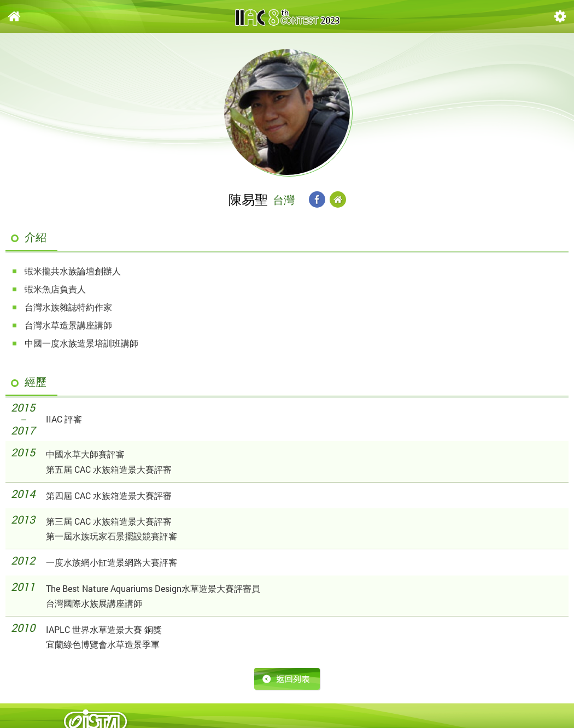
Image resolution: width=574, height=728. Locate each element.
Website (338, 199)
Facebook (317, 199)
